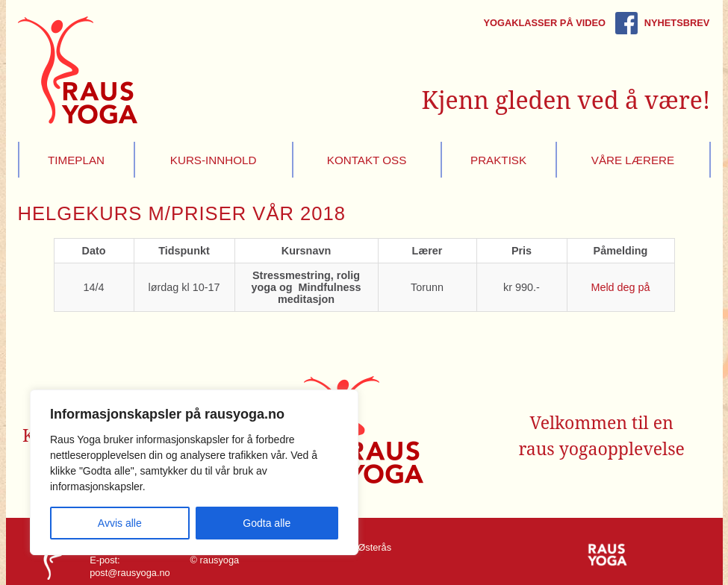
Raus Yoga (78, 70)
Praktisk (498, 160)
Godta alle (267, 523)
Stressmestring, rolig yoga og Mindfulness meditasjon (306, 287)
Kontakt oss (367, 160)
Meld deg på (620, 287)
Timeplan (76, 160)
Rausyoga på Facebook (626, 23)
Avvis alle (120, 523)
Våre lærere (633, 160)
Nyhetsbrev (677, 23)
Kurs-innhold (214, 160)
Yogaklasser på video (544, 23)
